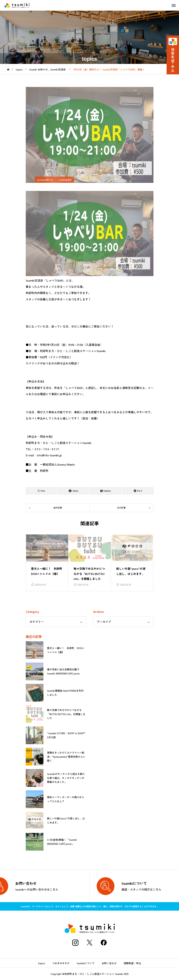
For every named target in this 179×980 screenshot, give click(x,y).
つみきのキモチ (61, 963)
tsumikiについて (86, 963)
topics (42, 963)
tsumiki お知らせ (45, 180)
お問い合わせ (109, 963)
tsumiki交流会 (65, 180)
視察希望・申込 (132, 963)
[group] (47, 563)
